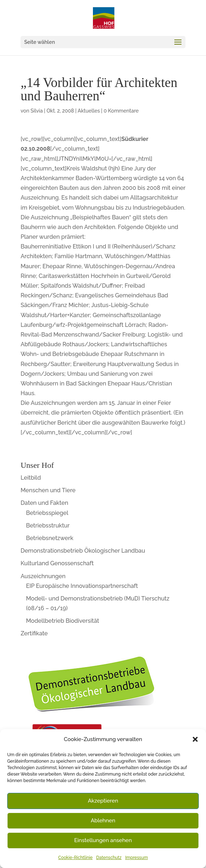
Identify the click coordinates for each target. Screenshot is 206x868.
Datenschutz (109, 858)
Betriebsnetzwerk (50, 538)
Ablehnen (103, 821)
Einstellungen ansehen (103, 840)
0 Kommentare (121, 111)
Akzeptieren (103, 801)
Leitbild (31, 478)
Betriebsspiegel (47, 513)
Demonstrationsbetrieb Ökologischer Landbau (83, 551)
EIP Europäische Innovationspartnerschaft (82, 586)
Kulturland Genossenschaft (57, 563)
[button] (195, 739)
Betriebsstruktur (48, 526)
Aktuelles (89, 111)
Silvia (37, 111)
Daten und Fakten (44, 503)
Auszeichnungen (43, 576)
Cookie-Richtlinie (76, 858)
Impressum (136, 858)
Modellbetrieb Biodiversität (62, 621)
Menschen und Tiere (48, 490)
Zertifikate (34, 633)
